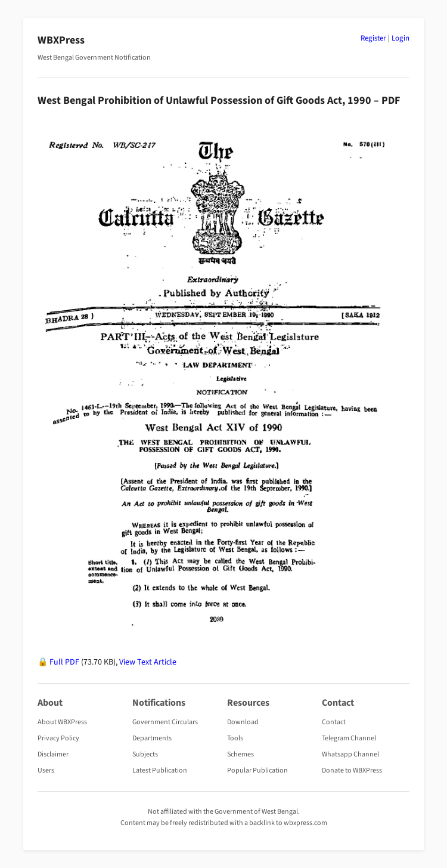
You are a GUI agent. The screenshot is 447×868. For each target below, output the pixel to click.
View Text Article (148, 662)
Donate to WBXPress (352, 770)
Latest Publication (160, 770)
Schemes (240, 754)
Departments (152, 738)
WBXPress (61, 40)
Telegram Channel (349, 738)
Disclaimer (53, 754)
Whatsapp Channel (350, 754)
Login (401, 38)
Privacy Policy (58, 738)
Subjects (145, 754)
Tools (235, 738)
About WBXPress (62, 722)
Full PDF (64, 662)
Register (373, 38)
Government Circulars (165, 722)
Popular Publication (257, 770)
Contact (334, 722)
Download (243, 722)
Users (46, 770)
